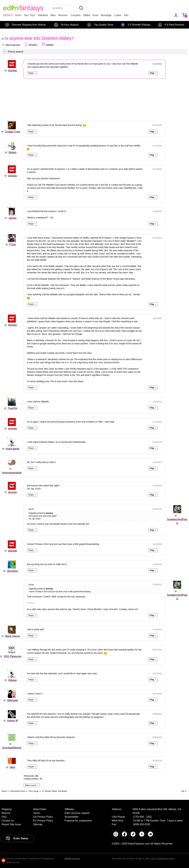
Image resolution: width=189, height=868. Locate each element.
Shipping (6, 809)
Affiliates (69, 809)
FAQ (4, 817)
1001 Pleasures (13, 656)
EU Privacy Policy (43, 821)
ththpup (13, 680)
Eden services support (77, 813)
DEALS (8, 15)
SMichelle (13, 700)
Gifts (18, 15)
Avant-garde (12, 449)
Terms (37, 813)
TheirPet (12, 408)
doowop (12, 70)
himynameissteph (12, 473)
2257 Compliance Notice (163, 859)
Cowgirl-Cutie (12, 132)
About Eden (40, 809)
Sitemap (38, 824)
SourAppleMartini (12, 748)
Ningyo (12, 152)
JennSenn (12, 571)
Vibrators (43, 15)
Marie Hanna (12, 636)
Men (53, 15)
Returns (6, 813)
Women (63, 15)
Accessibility (71, 817)
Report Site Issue (11, 824)
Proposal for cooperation (78, 821)
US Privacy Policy (43, 817)
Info (126, 15)
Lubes (118, 15)
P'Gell (12, 244)
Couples (76, 15)
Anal (95, 15)
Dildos (87, 15)
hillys (12, 767)
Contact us (8, 821)
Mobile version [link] (72, 859)
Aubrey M (12, 721)
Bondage (106, 15)
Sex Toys (30, 15)
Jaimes (13, 218)
